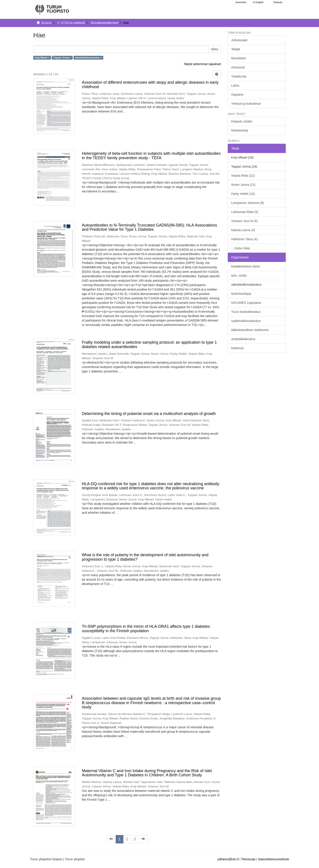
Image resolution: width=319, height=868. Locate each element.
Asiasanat (238, 67)
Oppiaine (237, 95)
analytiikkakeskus (243, 339)
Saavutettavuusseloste (273, 859)
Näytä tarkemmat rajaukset (202, 64)
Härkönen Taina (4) (244, 239)
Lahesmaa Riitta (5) (245, 212)
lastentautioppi (241, 294)
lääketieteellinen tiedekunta (250, 330)
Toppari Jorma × (62, 58)
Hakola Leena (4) (243, 230)
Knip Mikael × (42, 58)
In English (258, 2)
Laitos (235, 85)
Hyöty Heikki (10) (243, 194)
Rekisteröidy (240, 130)
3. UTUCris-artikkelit (71, 23)
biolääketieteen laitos (246, 266)
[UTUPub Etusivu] (52, 8)
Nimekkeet (239, 58)
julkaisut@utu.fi (228, 859)
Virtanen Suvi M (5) (245, 221)
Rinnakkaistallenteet (104, 23)
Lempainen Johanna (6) (248, 203)
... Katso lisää (241, 248)
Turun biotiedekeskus (246, 312)
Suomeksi (241, 2)
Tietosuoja (248, 859)
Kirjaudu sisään (242, 121)
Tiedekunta (239, 76)
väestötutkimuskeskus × (88, 58)
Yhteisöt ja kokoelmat (246, 104)
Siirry (215, 49)
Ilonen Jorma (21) (243, 185)
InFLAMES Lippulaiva (246, 303)
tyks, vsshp (239, 275)
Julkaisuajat (239, 40)
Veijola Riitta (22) (243, 176)
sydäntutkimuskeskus (246, 321)
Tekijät (236, 49)
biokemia (237, 348)
